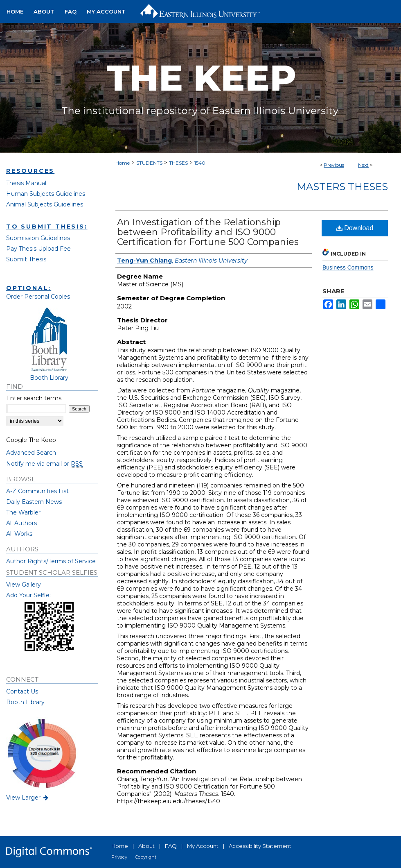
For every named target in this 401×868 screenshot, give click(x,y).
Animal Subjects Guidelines (45, 204)
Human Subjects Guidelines (46, 194)
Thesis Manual (26, 183)
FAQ (171, 846)
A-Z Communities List (37, 491)
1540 (200, 163)
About (146, 846)
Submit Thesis (26, 259)
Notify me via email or (44, 464)
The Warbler (23, 512)
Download (355, 228)
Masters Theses (342, 187)
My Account (203, 846)
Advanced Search (31, 453)
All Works (19, 534)
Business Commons (348, 267)
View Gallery (24, 585)
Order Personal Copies (38, 297)
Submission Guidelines (38, 238)
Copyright (146, 857)
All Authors (21, 523)
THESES (178, 163)
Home (123, 163)
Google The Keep (31, 440)
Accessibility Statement (260, 846)
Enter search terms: (34, 398)
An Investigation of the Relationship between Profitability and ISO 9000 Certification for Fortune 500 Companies (208, 232)
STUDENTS (149, 163)
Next (363, 165)
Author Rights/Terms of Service (51, 561)
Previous (334, 165)
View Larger (28, 798)
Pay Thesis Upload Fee (38, 249)
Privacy (119, 857)
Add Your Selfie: (28, 595)
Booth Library (25, 702)
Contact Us (22, 691)
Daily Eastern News (34, 502)
